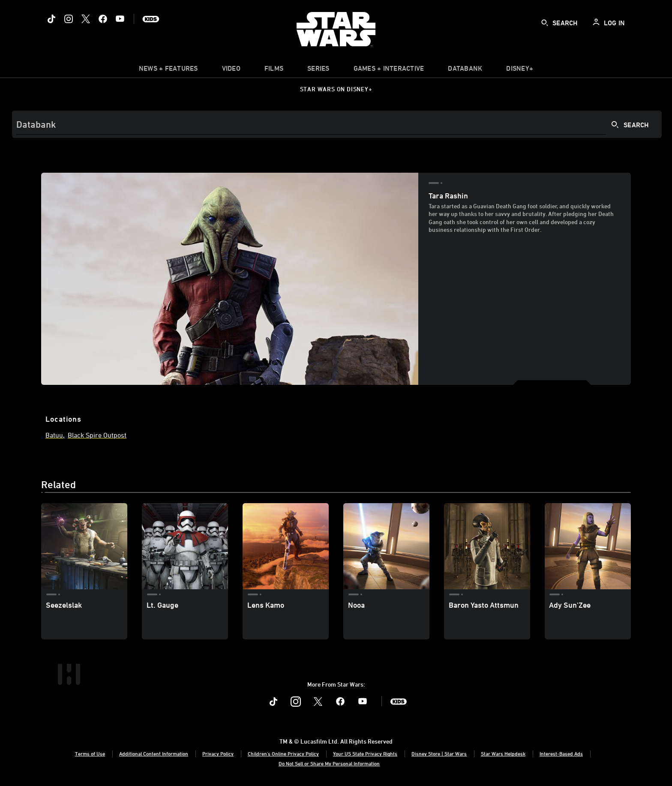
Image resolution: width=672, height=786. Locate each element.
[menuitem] (231, 70)
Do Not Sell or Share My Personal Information (329, 763)
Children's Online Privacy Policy (283, 753)
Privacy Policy (218, 753)
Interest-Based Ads (561, 753)
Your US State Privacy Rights (365, 753)
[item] (168, 70)
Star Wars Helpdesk (503, 753)
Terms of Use (90, 753)
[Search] (337, 124)
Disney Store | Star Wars (439, 753)
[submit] (545, 23)
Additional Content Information (154, 753)
